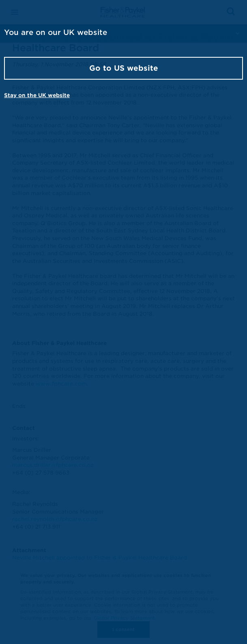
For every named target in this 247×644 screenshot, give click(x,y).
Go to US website (124, 68)
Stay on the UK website (37, 95)
